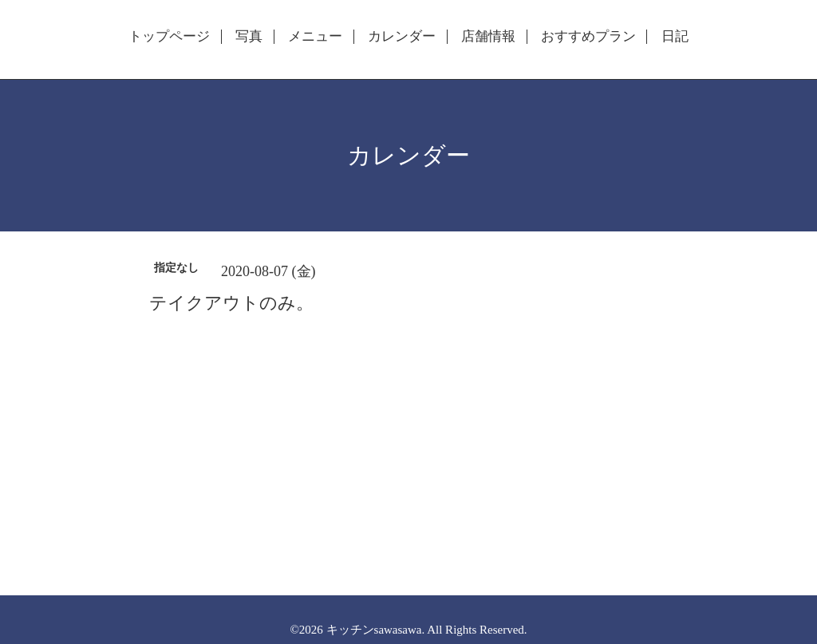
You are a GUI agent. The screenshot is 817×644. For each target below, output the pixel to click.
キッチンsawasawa (374, 630)
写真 (249, 37)
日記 (675, 37)
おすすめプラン (588, 37)
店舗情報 (488, 37)
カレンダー (402, 37)
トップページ (169, 37)
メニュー (315, 37)
